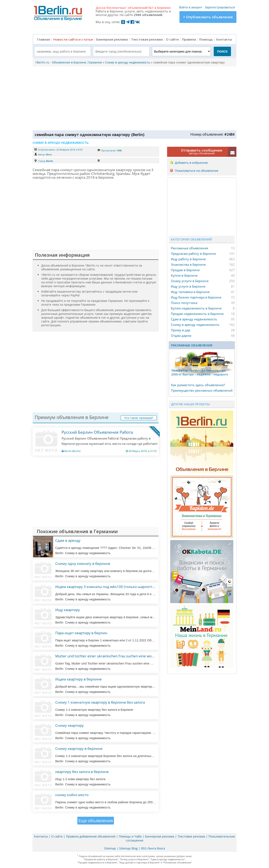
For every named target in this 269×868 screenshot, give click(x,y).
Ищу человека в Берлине (190, 292)
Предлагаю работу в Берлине (193, 254)
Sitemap (110, 848)
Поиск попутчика (184, 303)
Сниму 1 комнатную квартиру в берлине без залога (100, 702)
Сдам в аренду (68, 540)
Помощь (206, 39)
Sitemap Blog (128, 848)
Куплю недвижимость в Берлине (196, 308)
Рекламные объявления (189, 248)
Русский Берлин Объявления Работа (97, 432)
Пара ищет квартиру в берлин (81, 633)
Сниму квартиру (69, 725)
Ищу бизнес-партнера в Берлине (196, 297)
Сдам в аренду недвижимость (194, 319)
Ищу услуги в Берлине (188, 286)
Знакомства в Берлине (188, 264)
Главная (44, 39)
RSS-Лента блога (153, 848)
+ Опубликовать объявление (208, 17)
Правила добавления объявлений (91, 836)
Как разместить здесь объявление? (198, 385)
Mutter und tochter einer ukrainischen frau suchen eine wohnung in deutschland (121, 656)
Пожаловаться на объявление (197, 171)
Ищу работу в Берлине (188, 259)
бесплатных (117, 8)
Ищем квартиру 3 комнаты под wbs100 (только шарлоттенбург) (110, 587)
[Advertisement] (133, 98)
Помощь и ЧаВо (130, 836)
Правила (189, 39)
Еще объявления (96, 821)
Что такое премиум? (139, 418)
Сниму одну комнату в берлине (83, 563)
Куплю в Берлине (184, 275)
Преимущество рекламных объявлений (202, 390)
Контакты (224, 39)
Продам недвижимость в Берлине (197, 314)
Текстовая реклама (147, 39)
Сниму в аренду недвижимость (195, 325)
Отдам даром (181, 336)
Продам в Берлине (185, 270)
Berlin (50, 161)
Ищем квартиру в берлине (78, 679)
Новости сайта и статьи (73, 39)
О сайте (172, 39)
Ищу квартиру (68, 610)
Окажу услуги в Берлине (190, 281)
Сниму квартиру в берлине (79, 748)
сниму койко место (72, 795)
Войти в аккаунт (191, 7)
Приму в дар (181, 330)
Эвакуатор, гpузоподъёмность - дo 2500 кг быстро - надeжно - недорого (200, 372)
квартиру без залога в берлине (82, 772)
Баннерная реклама (112, 39)
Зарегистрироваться (220, 7)
